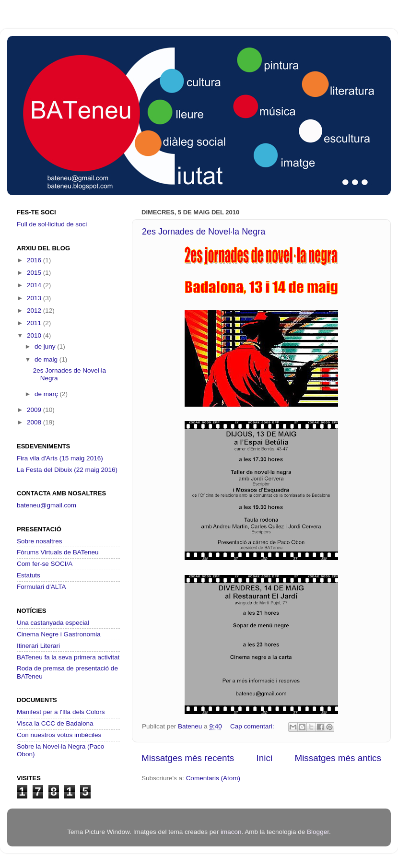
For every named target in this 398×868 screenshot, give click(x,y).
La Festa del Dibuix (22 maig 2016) (67, 470)
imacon (231, 832)
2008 (35, 422)
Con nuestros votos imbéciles (59, 735)
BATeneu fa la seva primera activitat (68, 657)
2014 (35, 285)
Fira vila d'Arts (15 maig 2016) (60, 458)
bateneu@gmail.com (47, 505)
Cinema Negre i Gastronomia (59, 634)
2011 (35, 323)
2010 (35, 335)
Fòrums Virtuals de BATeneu (58, 552)
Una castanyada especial (53, 623)
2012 (35, 311)
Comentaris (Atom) (213, 778)
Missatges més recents (188, 758)
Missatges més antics (338, 758)
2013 (35, 298)
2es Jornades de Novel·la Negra (204, 232)
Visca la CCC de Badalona (55, 723)
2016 (35, 260)
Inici (265, 758)
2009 (35, 410)
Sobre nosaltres (40, 541)
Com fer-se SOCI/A (45, 564)
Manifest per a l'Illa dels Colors (61, 712)
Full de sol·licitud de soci (52, 224)
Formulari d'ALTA (41, 587)
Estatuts (29, 575)
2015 (35, 273)
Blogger (318, 832)
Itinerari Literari (38, 646)
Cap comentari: (253, 726)
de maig (47, 359)
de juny (46, 346)
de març (47, 394)
